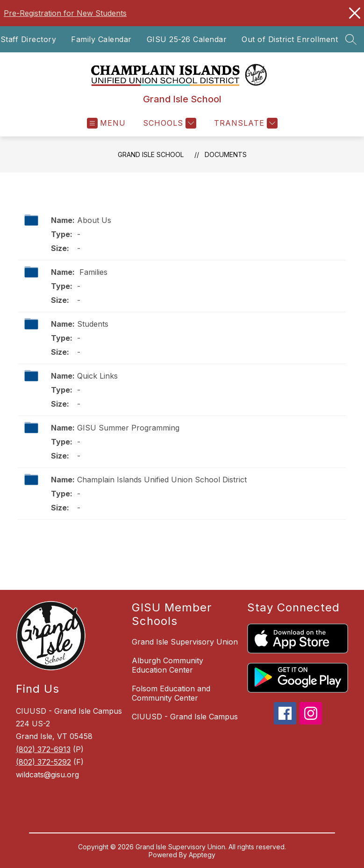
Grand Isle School (151, 154)
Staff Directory (29, 39)
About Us (94, 220)
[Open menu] (106, 123)
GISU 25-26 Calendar (187, 39)
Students (93, 324)
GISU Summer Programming (128, 428)
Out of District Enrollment (290, 39)
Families (92, 272)
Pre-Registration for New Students (65, 13)
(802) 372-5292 (43, 762)
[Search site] (351, 39)
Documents (226, 154)
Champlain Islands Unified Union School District (162, 480)
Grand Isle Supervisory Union (185, 642)
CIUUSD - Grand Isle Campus (185, 717)
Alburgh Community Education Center (168, 665)
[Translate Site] (245, 123)
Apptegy (202, 855)
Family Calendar (101, 39)
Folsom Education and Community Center (171, 693)
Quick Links (97, 376)
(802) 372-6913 (43, 749)
